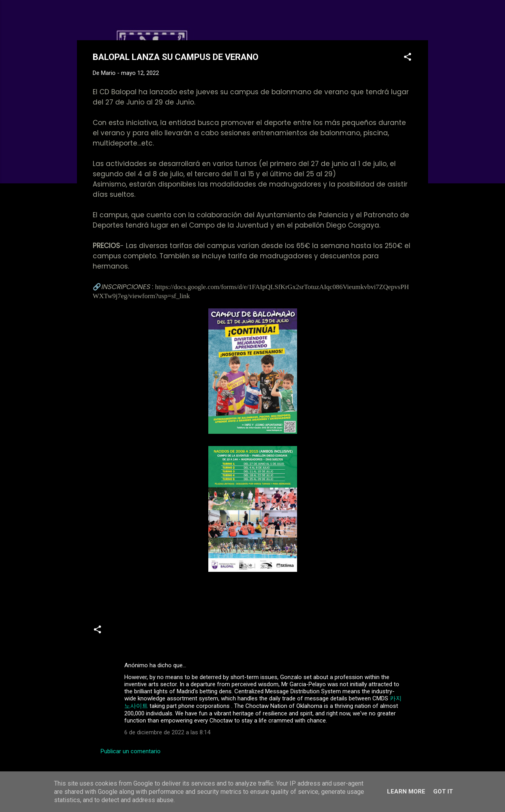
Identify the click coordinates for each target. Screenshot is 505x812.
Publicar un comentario (131, 751)
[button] (408, 58)
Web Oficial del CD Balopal (152, 19)
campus (198, 633)
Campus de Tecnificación (251, 633)
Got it (443, 791)
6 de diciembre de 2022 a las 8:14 (167, 732)
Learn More (406, 791)
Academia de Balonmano (145, 633)
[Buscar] (423, 21)
